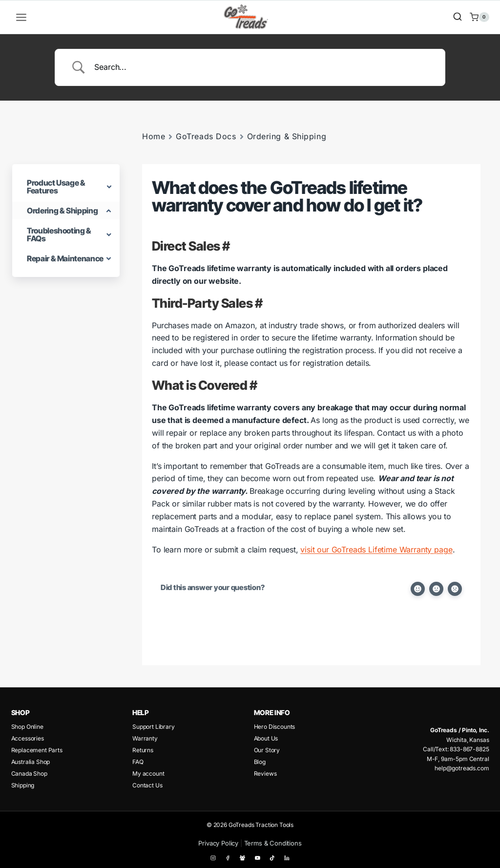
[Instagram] (213, 858)
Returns (143, 750)
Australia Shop (31, 762)
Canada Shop (29, 773)
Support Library (154, 727)
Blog (260, 762)
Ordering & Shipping (287, 136)
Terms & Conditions (273, 843)
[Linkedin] (287, 858)
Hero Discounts (275, 727)
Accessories (28, 738)
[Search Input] (262, 67)
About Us (266, 738)
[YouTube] (257, 858)
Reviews (265, 773)
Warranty (145, 738)
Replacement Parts (37, 750)
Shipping (23, 785)
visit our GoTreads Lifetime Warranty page (376, 550)
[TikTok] (272, 858)
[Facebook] (228, 858)
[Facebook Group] (243, 858)
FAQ (138, 762)
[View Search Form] (458, 17)
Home (154, 136)
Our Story (267, 750)
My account (148, 773)
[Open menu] (21, 17)
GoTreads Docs (206, 136)
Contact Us (147, 785)
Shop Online (27, 727)
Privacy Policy (218, 843)
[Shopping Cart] (479, 17)
